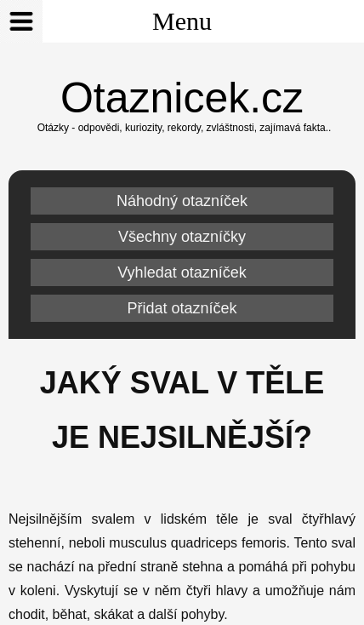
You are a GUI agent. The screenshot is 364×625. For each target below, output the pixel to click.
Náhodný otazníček (182, 201)
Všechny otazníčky (182, 237)
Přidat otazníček (182, 308)
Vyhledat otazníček (182, 272)
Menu (106, 21)
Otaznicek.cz (182, 98)
